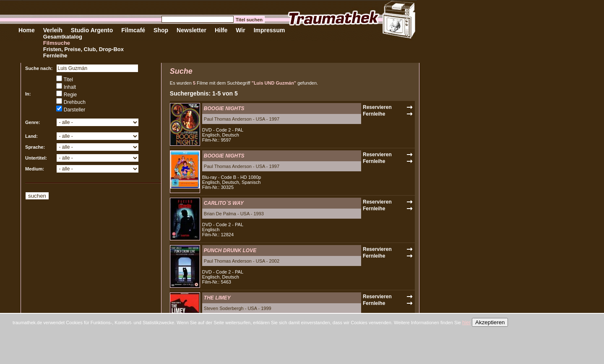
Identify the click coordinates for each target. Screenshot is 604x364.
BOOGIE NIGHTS (224, 108)
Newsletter (191, 30)
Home (27, 30)
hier (466, 323)
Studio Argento (92, 30)
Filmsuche (57, 43)
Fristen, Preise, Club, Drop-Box (83, 49)
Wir (240, 30)
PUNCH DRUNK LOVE (230, 250)
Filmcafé (133, 30)
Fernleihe (55, 56)
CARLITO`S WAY (224, 203)
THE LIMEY (217, 298)
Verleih (53, 30)
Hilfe (221, 30)
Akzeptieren (490, 322)
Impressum (269, 30)
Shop (161, 30)
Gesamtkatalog (63, 37)
